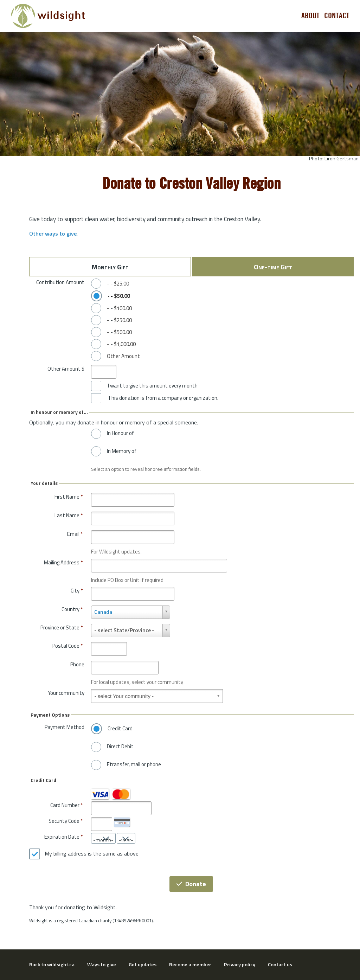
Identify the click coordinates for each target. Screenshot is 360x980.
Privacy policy (240, 965)
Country (72, 609)
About (310, 16)
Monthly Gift (110, 267)
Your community (66, 693)
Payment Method (65, 727)
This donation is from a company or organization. (163, 398)
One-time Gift (273, 267)
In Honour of (120, 433)
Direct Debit (120, 747)
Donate (191, 884)
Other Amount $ (66, 369)
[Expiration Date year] (126, 838)
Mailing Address (63, 562)
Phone (77, 664)
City (77, 591)
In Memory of (122, 451)
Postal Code (67, 646)
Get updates (143, 965)
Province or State (62, 627)
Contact (337, 16)
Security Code (64, 821)
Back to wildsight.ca (52, 965)
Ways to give (102, 965)
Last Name (69, 515)
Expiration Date (62, 837)
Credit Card (120, 729)
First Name (69, 497)
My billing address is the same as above (92, 854)
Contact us (280, 965)
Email (75, 534)
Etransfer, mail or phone (134, 764)
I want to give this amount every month (153, 386)
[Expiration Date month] (103, 838)
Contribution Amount (60, 282)
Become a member (190, 965)
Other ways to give (53, 233)
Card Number (65, 805)
